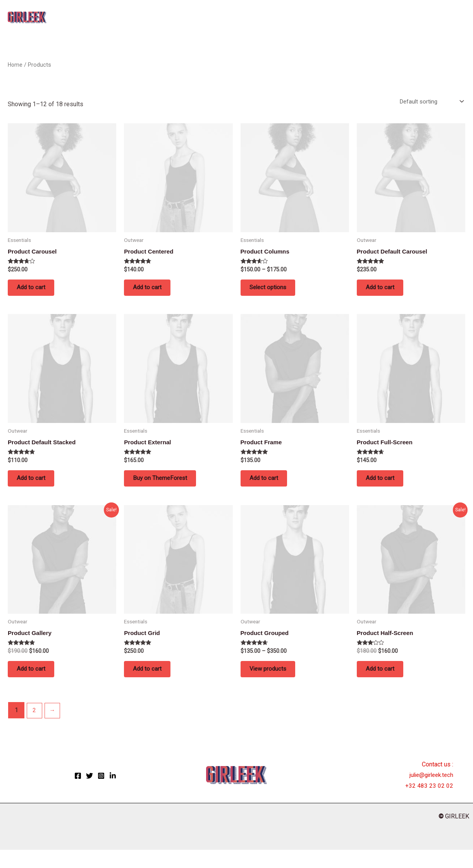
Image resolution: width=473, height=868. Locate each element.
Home (15, 65)
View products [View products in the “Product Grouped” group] (276, 685)
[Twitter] (89, 794)
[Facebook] (78, 794)
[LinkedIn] (113, 794)
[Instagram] (101, 794)
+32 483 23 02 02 (429, 804)
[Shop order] (429, 102)
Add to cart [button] (38, 291)
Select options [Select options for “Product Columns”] (276, 291)
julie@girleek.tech (429, 793)
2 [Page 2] (35, 729)
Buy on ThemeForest (168, 488)
